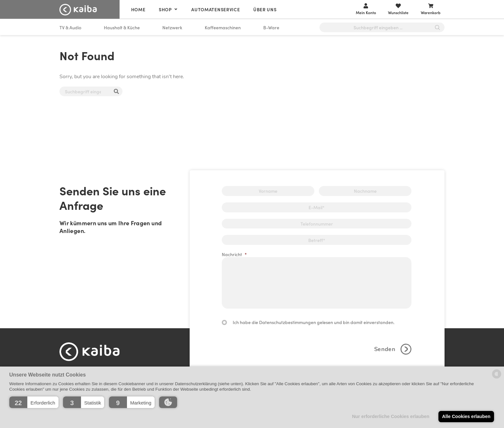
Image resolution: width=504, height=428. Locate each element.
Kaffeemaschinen (223, 27)
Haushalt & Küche (122, 27)
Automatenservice (216, 9)
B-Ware (271, 27)
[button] (34, 402)
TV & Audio (70, 27)
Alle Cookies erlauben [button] (466, 416)
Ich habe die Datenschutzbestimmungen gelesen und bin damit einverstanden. (314, 322)
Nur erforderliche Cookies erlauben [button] (391, 416)
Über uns (265, 9)
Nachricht (234, 254)
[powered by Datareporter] (497, 378)
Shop (165, 9)
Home (138, 9)
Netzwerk (172, 27)
